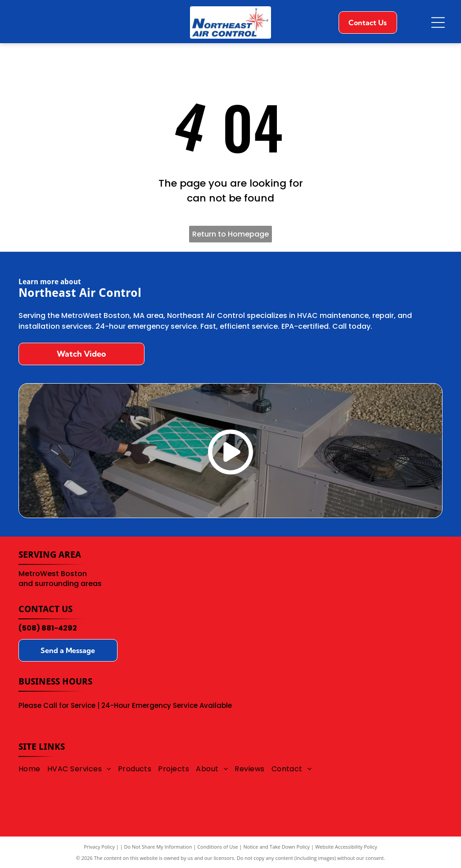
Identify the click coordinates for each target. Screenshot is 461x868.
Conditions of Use (218, 847)
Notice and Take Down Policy (277, 847)
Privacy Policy (99, 847)
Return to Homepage (230, 234)
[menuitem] (33, 768)
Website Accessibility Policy (346, 847)
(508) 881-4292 (48, 628)
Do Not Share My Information (158, 847)
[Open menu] (438, 22)
